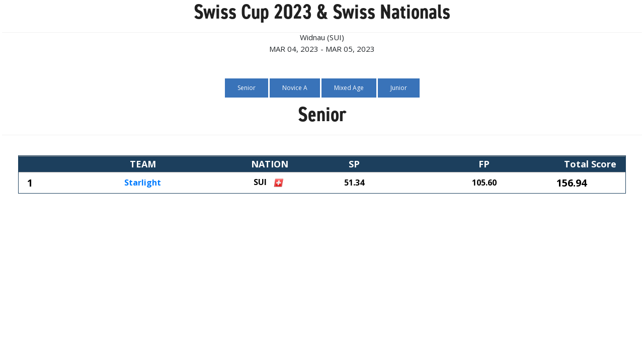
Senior (247, 88)
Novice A (295, 88)
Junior (399, 88)
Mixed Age (349, 88)
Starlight (143, 183)
